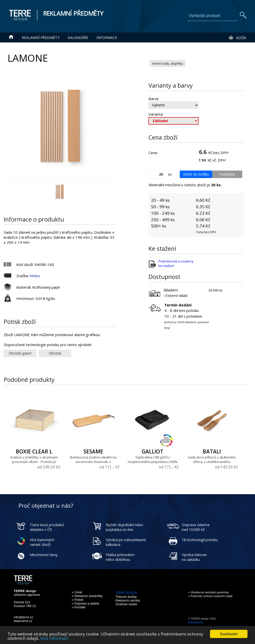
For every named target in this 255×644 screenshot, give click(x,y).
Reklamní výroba (128, 600)
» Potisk (77, 600)
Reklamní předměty (41, 38)
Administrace (195, 622)
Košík (237, 38)
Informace (107, 38)
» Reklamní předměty (87, 596)
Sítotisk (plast (20, 353)
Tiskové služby (126, 597)
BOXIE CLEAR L (34, 451)
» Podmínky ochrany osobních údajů (210, 596)
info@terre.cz (23, 617)
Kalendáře (78, 38)
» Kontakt (79, 607)
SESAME (93, 451)
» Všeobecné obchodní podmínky (208, 592)
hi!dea (35, 276)
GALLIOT (152, 451)
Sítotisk (55, 353)
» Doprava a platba (85, 603)
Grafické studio (126, 604)
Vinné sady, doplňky (168, 63)
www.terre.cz (23, 621)
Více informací (54, 638)
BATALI (212, 451)
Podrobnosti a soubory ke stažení (176, 263)
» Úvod (77, 592)
